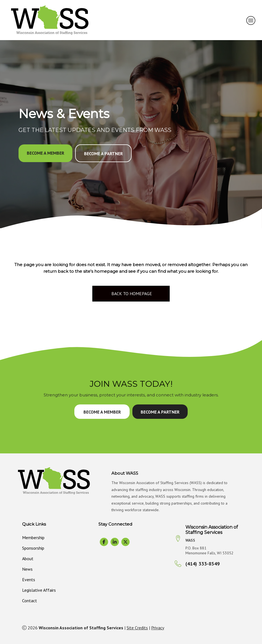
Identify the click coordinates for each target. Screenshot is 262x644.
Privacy (158, 628)
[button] (45, 153)
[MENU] (251, 20)
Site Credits (137, 628)
